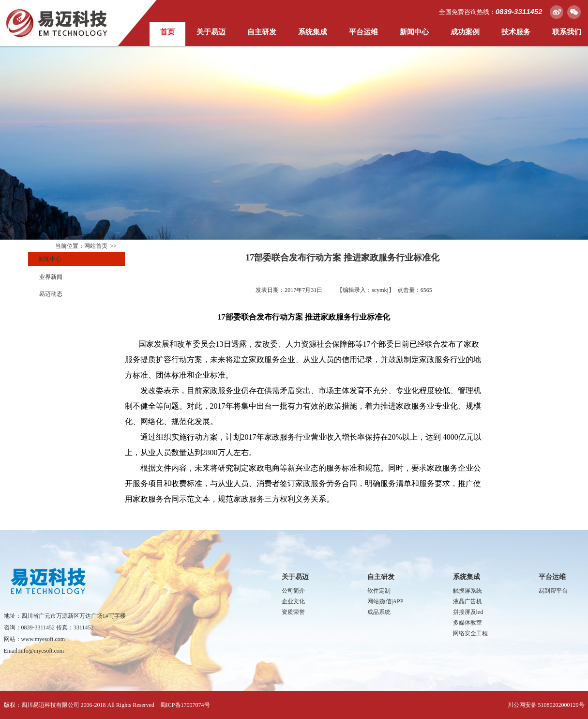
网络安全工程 (470, 633)
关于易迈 (211, 32)
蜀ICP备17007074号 (185, 705)
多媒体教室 (467, 623)
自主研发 (262, 32)
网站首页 (96, 246)
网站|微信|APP (385, 601)
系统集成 (313, 32)
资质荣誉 (293, 612)
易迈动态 (51, 294)
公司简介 (293, 591)
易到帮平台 (553, 591)
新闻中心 (414, 32)
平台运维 (363, 32)
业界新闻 (51, 277)
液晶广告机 (467, 601)
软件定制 (379, 591)
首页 (167, 32)
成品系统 (379, 612)
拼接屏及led (468, 612)
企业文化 (293, 601)
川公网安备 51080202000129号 (546, 705)
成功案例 (465, 32)
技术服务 (516, 32)
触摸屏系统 (467, 591)
